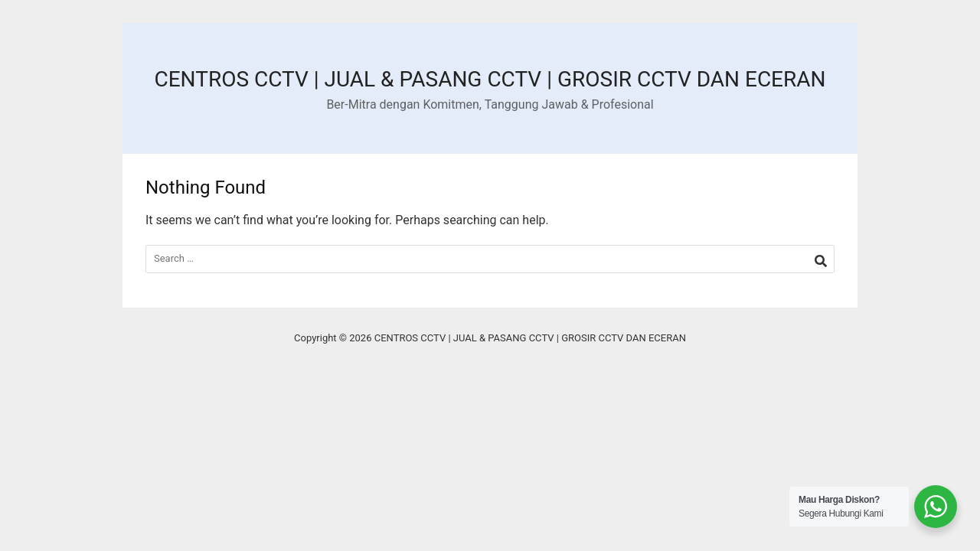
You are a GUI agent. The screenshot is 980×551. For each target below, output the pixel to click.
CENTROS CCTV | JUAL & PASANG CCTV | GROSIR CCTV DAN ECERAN (490, 79)
